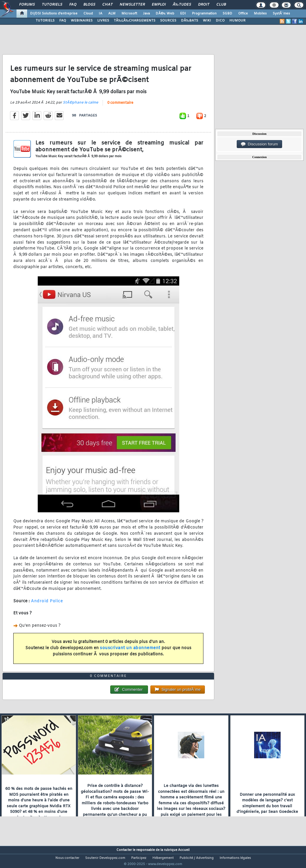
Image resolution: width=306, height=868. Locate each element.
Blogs (89, 5)
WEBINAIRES (82, 21)
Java (146, 14)
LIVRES (103, 21)
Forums (27, 5)
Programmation (204, 14)
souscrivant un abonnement (130, 652)
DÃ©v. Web (165, 14)
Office (243, 14)
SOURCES (168, 21)
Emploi (159, 5)
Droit (204, 5)
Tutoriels (52, 5)
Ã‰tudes (182, 5)
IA (101, 14)
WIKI (207, 21)
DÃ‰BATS (190, 21)
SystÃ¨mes (281, 14)
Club (221, 5)
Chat (107, 5)
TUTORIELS (45, 21)
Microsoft (129, 14)
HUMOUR (237, 21)
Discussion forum (259, 144)
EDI (183, 14)
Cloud (88, 14)
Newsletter (132, 5)
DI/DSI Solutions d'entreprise (54, 14)
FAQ (73, 5)
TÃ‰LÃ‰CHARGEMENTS (135, 21)
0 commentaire (120, 106)
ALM (112, 14)
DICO (220, 21)
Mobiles (260, 14)
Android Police (47, 605)
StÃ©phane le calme (80, 106)
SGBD (227, 14)
